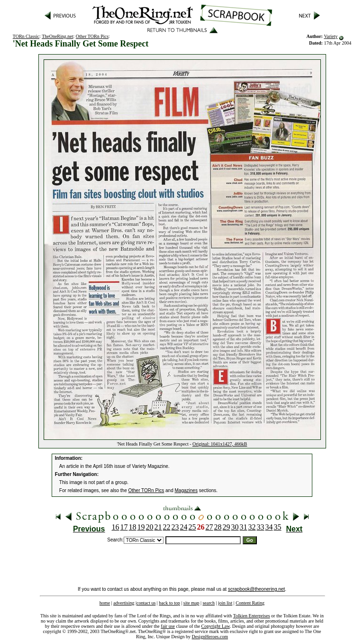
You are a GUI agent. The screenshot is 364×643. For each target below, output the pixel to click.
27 (209, 527)
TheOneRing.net (57, 36)
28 (218, 527)
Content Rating (250, 603)
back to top (169, 603)
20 (150, 527)
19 (141, 527)
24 (184, 527)
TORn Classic (26, 36)
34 (269, 527)
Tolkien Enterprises (252, 616)
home (105, 603)
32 (252, 527)
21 (158, 527)
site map (191, 603)
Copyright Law (216, 626)
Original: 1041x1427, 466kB (220, 444)
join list (225, 603)
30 (235, 527)
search (209, 603)
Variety (331, 36)
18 (133, 527)
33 (261, 527)
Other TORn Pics (92, 36)
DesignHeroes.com (210, 637)
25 (192, 527)
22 (167, 527)
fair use (168, 626)
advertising (124, 603)
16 (116, 527)
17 (124, 527)
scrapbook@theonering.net (256, 589)
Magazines (186, 490)
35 (278, 527)
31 (244, 527)
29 (227, 527)
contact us (146, 603)
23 (175, 527)
